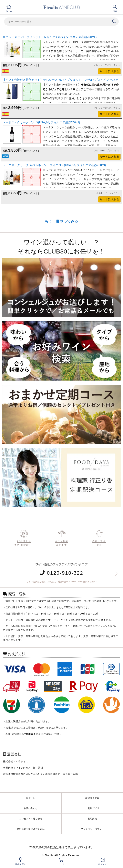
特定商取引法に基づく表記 (31, 829)
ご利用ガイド (92, 808)
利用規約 (92, 819)
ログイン (31, 798)
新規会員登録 (92, 798)
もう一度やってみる (61, 221)
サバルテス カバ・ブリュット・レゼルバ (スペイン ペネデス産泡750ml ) (50, 37)
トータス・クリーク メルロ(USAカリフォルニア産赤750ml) (41, 122)
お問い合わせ (31, 808)
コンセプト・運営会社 (31, 819)
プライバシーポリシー (92, 829)
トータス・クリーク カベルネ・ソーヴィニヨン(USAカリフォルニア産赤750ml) (54, 165)
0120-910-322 (62, 573)
